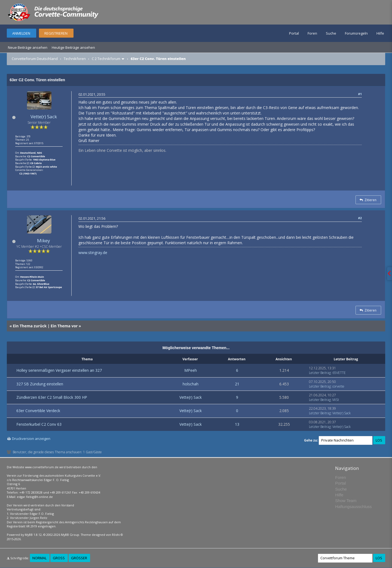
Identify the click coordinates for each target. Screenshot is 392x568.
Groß (59, 558)
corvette (338, 386)
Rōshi (116, 535)
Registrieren (56, 33)
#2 (360, 218)
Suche (331, 33)
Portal (294, 33)
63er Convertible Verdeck (38, 411)
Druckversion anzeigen (31, 439)
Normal (39, 558)
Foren (312, 33)
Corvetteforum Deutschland (35, 59)
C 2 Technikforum (106, 59)
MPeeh (191, 370)
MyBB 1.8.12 (33, 535)
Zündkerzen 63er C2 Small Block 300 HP (52, 397)
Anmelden (21, 33)
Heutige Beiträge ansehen (73, 47)
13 (237, 424)
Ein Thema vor (64, 326)
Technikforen (75, 59)
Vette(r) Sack (44, 117)
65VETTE (339, 373)
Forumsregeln (356, 33)
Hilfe (380, 33)
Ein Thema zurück (30, 326)
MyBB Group (70, 535)
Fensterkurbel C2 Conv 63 (39, 424)
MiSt (336, 400)
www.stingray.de (93, 253)
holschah (191, 384)
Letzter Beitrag (320, 373)
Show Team (346, 501)
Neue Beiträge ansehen (28, 47)
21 (237, 384)
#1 (360, 94)
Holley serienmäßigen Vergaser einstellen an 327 (59, 370)
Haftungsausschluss (353, 507)
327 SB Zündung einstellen (40, 384)
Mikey (44, 241)
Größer (79, 558)
